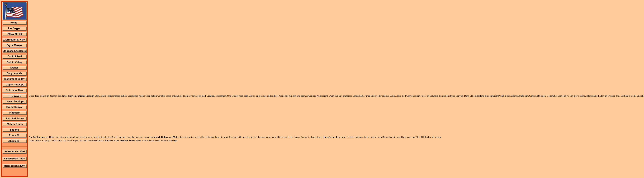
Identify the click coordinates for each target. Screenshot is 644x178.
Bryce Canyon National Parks (77, 96)
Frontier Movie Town (131, 141)
